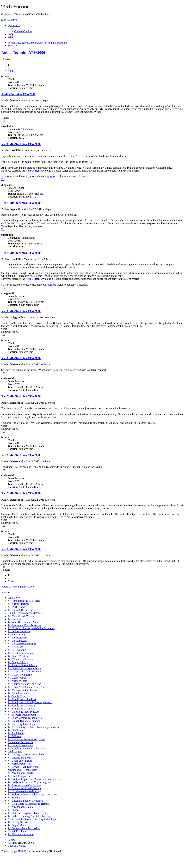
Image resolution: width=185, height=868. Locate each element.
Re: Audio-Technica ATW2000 (21, 144)
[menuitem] (23, 31)
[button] (10, 71)
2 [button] (8, 68)
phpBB (18, 851)
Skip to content (9, 20)
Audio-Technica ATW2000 (23, 52)
